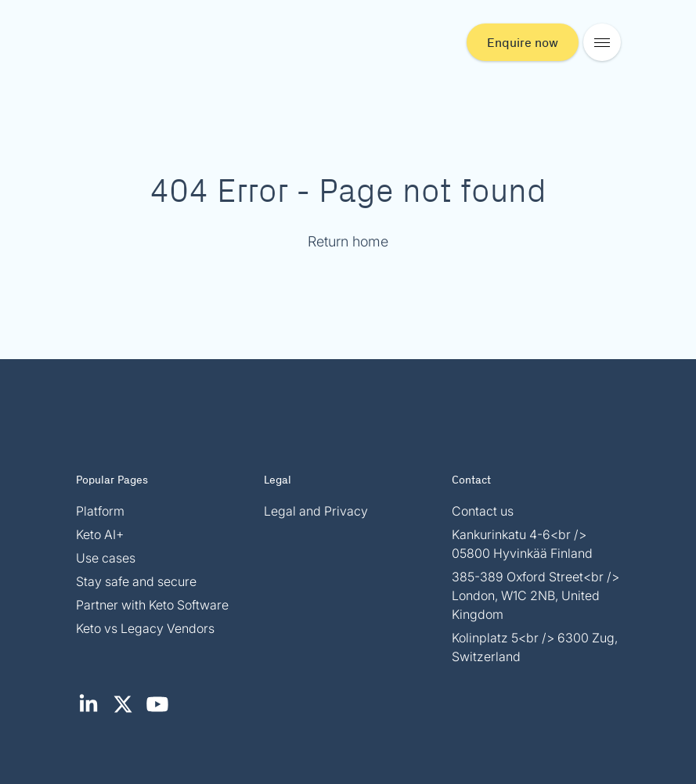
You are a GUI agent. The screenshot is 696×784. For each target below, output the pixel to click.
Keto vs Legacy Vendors (145, 628)
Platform (100, 511)
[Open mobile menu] (602, 42)
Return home (348, 241)
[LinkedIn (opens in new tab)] (93, 712)
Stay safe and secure (136, 581)
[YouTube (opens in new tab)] (160, 712)
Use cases (106, 558)
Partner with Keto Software (152, 605)
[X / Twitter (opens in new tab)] (128, 712)
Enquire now (523, 42)
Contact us (483, 511)
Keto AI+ (100, 534)
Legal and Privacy (316, 511)
